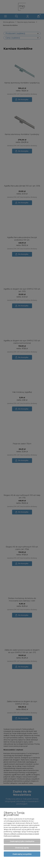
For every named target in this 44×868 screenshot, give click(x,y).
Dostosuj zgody (22, 848)
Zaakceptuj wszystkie (22, 854)
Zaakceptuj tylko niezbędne (22, 841)
